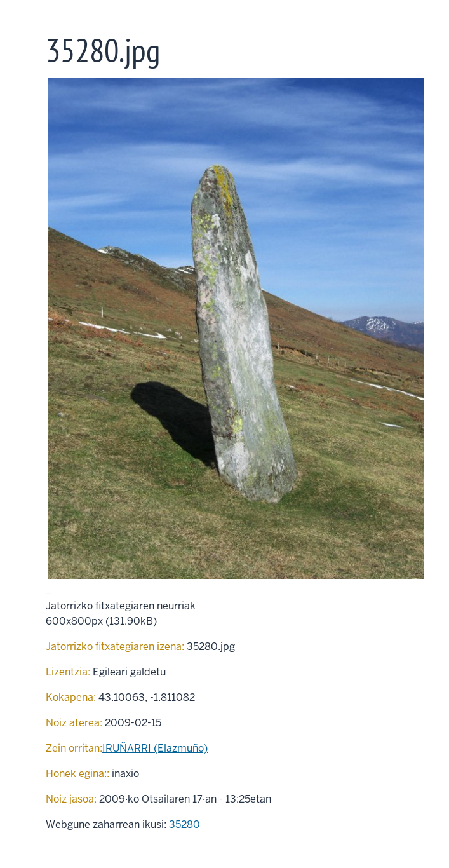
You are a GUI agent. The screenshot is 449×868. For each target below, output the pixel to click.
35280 (184, 824)
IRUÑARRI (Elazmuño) (155, 748)
